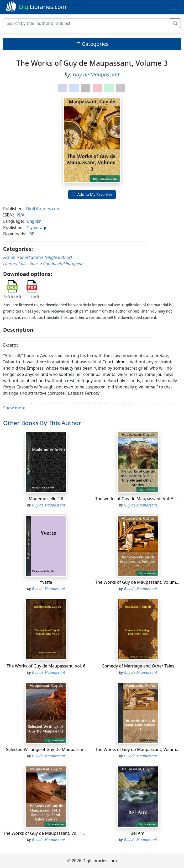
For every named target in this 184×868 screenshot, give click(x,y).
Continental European (63, 264)
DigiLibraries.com (43, 209)
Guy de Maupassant (96, 74)
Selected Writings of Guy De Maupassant (46, 749)
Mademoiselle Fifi (46, 499)
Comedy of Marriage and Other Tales (138, 666)
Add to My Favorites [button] (92, 194)
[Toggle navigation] (174, 7)
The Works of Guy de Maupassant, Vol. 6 (46, 666)
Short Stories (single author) (46, 257)
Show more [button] (14, 408)
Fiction (9, 257)
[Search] (87, 23)
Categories (92, 44)
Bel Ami (138, 833)
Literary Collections (21, 264)
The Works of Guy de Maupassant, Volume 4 (139, 749)
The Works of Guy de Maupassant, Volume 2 (139, 582)
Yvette (46, 582)
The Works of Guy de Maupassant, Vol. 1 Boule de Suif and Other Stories (74, 833)
